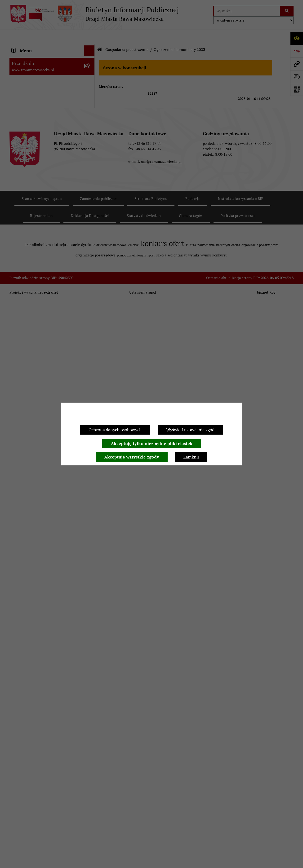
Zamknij (191, 457)
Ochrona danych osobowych (115, 430)
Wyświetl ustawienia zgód (190, 430)
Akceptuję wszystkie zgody (132, 457)
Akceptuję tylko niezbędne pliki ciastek (152, 443)
